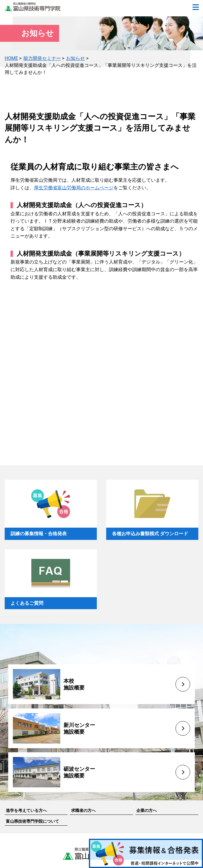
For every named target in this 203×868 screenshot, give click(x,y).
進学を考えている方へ (26, 810)
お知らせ (75, 58)
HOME (11, 58)
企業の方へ (147, 810)
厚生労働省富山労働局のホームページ (74, 188)
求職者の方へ (83, 810)
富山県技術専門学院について (32, 821)
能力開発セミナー (42, 58)
